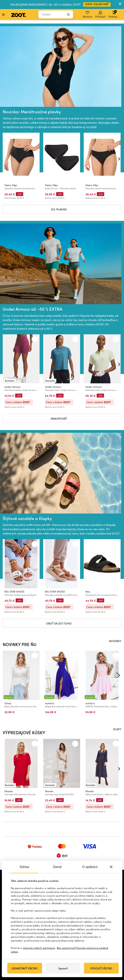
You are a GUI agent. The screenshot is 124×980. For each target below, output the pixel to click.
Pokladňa (114, 14)
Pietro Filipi (11, 185)
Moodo (9, 791)
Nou (88, 592)
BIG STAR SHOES (14, 592)
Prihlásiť (100, 15)
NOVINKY (115, 641)
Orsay (8, 703)
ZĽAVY (117, 729)
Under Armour (13, 387)
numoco (50, 703)
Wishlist (87, 15)
